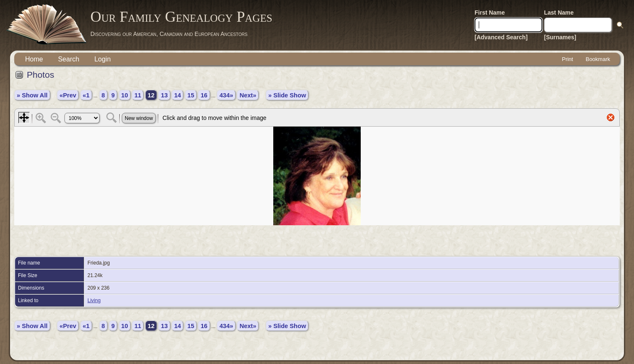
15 (191, 95)
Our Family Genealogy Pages (181, 17)
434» (226, 95)
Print (568, 59)
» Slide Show (287, 95)
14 (177, 95)
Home (34, 59)
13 (164, 95)
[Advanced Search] (501, 37)
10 (125, 95)
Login (102, 59)
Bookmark (598, 59)
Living (94, 300)
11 (138, 95)
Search (69, 59)
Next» (248, 95)
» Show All (32, 95)
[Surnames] (560, 37)
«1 (86, 95)
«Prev (68, 95)
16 (204, 95)
